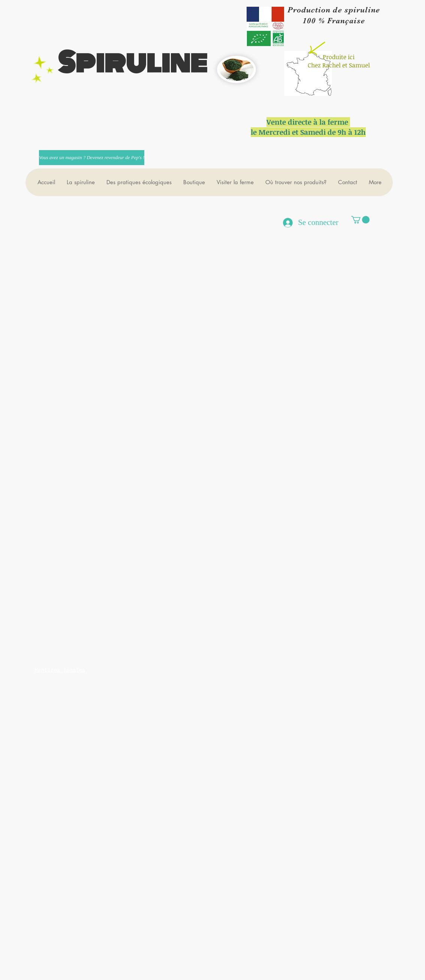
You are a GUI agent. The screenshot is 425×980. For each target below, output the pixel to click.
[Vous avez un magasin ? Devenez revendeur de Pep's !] (92, 158)
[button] (360, 220)
